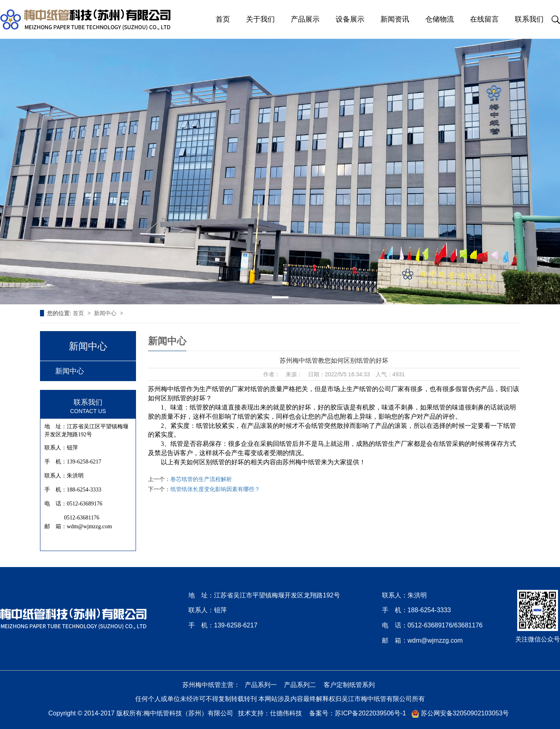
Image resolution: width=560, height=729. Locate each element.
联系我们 (529, 19)
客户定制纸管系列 (349, 685)
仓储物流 (440, 19)
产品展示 (305, 19)
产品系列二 (300, 685)
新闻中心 (106, 313)
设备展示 (350, 19)
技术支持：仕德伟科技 (270, 713)
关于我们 (260, 19)
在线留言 (484, 19)
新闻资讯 (395, 19)
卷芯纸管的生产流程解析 (201, 479)
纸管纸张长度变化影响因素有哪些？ (215, 489)
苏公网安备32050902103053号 (460, 713)
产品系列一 (261, 685)
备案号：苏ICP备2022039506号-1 (358, 713)
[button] (280, 297)
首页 (223, 19)
